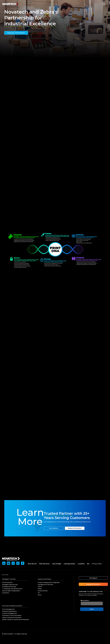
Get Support (93, 578)
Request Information (16, 33)
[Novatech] (11, 559)
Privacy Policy (97, 564)
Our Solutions (54, 528)
